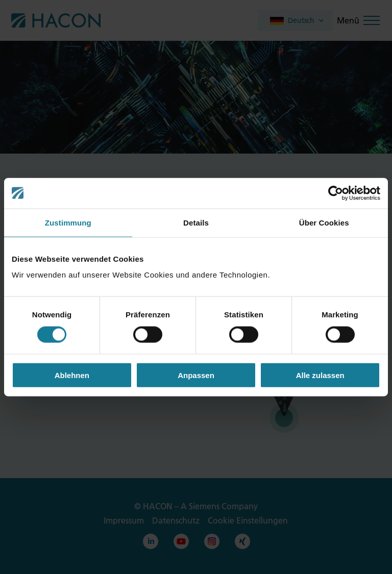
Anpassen (196, 375)
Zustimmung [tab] (68, 222)
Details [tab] (196, 222)
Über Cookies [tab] (324, 222)
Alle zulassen (320, 375)
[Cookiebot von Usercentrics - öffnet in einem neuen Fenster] (336, 193)
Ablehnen (72, 375)
